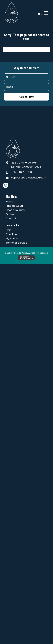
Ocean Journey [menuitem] (15, 210)
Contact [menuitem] (11, 218)
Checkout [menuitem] (12, 234)
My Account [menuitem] (13, 238)
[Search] (26, 50)
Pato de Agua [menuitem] (14, 206)
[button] (26, 97)
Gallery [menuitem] (10, 214)
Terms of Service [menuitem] (16, 243)
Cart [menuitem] (8, 230)
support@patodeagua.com (29, 178)
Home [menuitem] (9, 202)
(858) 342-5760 (22, 172)
